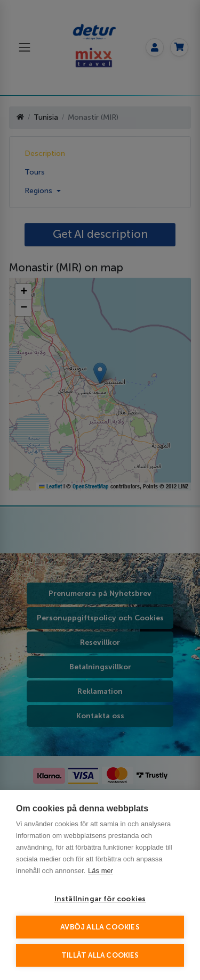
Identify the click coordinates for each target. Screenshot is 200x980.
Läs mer (101, 871)
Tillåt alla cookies (100, 955)
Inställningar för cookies (100, 899)
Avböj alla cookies (100, 927)
